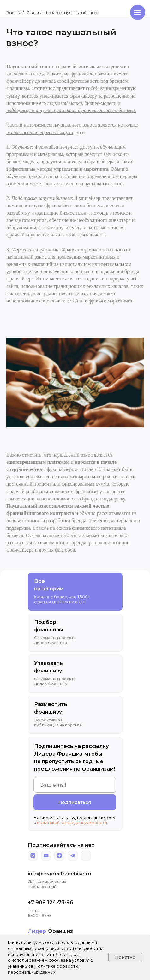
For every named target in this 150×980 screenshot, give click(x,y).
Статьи (33, 12)
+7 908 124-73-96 (51, 902)
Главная (14, 12)
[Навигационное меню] (138, 12)
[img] (33, 856)
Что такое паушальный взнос (72, 12)
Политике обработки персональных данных (44, 969)
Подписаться (75, 802)
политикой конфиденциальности (72, 822)
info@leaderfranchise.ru (60, 874)
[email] (75, 785)
